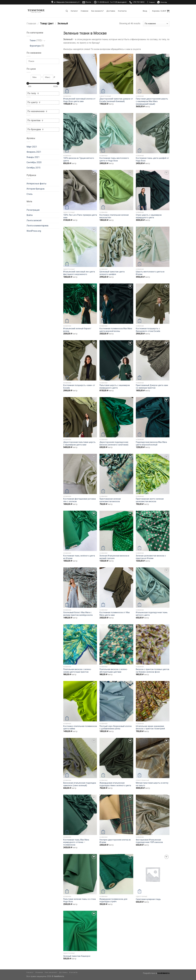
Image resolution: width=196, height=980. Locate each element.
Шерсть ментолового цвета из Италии (150, 273)
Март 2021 (32, 147)
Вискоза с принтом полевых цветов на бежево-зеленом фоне (153, 671)
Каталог (74, 11)
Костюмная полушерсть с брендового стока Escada (148, 330)
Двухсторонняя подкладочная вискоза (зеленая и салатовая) (114, 443)
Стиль (30, 194)
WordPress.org (34, 231)
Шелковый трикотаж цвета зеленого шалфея (112, 273)
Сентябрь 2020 (34, 162)
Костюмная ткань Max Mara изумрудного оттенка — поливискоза (76, 842)
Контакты (122, 11)
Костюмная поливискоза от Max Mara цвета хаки (115, 614)
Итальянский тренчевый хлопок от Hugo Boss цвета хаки (79, 100)
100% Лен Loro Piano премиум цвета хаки (80, 216)
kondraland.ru (163, 973)
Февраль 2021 (34, 152)
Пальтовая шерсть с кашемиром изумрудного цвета (115, 387)
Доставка (111, 11)
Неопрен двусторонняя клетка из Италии (115, 841)
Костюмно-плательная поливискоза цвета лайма (80, 728)
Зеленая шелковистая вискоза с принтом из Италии (151, 557)
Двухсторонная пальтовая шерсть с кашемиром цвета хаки (79, 443)
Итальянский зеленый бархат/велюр (77, 330)
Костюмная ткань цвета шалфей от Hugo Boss (152, 159)
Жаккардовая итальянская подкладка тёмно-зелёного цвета (115, 784)
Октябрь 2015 (33, 168)
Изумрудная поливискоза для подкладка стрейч (113, 900)
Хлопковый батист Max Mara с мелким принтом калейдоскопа (78, 614)
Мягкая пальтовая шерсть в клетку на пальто (152, 784)
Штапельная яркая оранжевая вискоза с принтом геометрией (150, 728)
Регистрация (33, 210)
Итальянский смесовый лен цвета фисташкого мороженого (79, 273)
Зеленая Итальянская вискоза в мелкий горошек (114, 557)
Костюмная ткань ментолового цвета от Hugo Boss (114, 159)
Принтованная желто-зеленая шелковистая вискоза (150, 500)
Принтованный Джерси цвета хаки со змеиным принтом (152, 387)
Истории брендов (36, 189)
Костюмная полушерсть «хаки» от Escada (79, 387)
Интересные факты (36, 184)
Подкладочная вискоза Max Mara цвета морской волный (151, 443)
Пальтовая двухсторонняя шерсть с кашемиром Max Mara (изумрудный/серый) (152, 101)
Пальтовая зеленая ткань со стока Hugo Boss (79, 900)
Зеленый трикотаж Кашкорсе (77, 956)
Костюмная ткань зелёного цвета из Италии (79, 557)
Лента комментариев (37, 226)
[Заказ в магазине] (156, 24)
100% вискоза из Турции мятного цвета (79, 159)
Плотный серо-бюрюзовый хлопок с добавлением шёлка (116, 728)
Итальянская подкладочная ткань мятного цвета (152, 614)
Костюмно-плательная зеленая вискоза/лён (114, 216)
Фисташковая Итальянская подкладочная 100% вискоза (149, 841)
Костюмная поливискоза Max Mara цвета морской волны (116, 330)
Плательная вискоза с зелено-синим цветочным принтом (77, 671)
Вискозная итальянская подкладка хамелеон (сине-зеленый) (80, 784)
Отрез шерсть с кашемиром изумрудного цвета (149, 216)
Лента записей (34, 220)
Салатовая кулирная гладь (148, 899)
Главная (31, 23)
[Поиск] (67, 11)
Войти (30, 215)
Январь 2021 (33, 157)
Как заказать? (97, 11)
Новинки (84, 11)
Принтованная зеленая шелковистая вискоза (110, 500)
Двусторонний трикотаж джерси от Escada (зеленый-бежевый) (116, 100)
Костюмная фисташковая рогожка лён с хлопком (79, 500)
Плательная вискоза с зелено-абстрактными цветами (114, 671)
